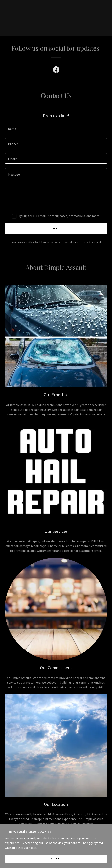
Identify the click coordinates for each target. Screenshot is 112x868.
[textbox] (56, 128)
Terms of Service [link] (88, 242)
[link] (56, 70)
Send (56, 228)
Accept (56, 859)
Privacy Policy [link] (68, 242)
